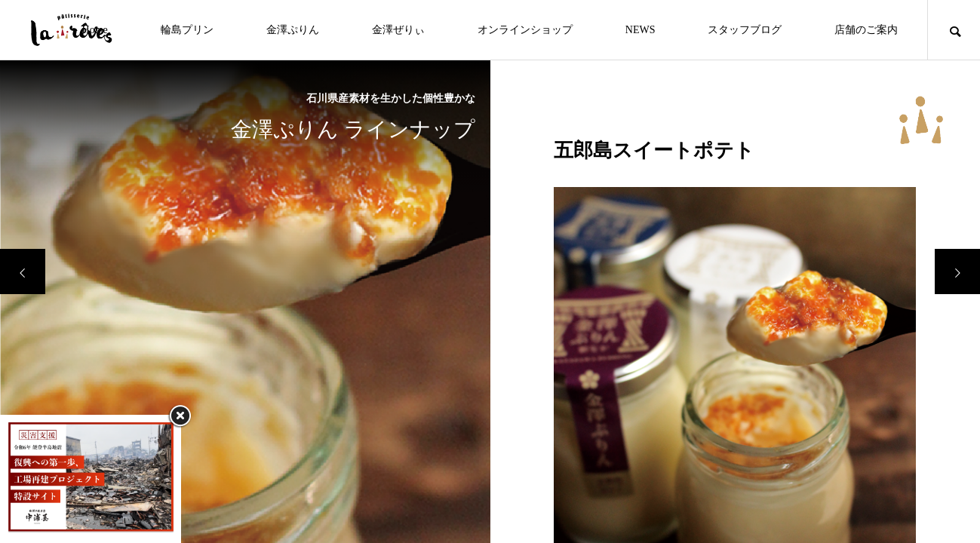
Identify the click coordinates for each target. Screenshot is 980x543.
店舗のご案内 (866, 30)
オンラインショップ (525, 30)
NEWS (641, 30)
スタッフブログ (745, 30)
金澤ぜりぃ (398, 30)
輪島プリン (187, 30)
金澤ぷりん (293, 30)
